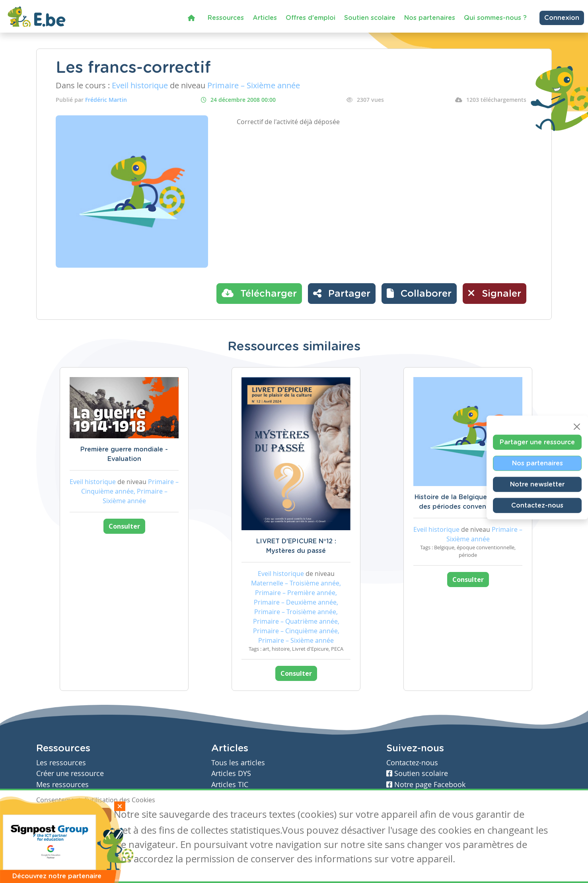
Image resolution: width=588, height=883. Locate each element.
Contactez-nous (537, 506)
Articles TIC (230, 785)
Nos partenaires (430, 18)
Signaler (495, 293)
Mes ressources (62, 785)
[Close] (577, 427)
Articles (265, 18)
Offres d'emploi (311, 18)
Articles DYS (231, 773)
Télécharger (259, 293)
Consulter (124, 526)
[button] (419, 294)
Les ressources (61, 763)
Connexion (562, 18)
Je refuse (93, 815)
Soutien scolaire (370, 18)
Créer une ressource (70, 773)
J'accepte (55, 815)
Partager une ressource (537, 442)
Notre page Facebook (426, 785)
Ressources (226, 18)
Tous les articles (238, 763)
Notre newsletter (537, 484)
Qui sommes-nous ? (495, 18)
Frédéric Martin (106, 100)
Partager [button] (342, 293)
